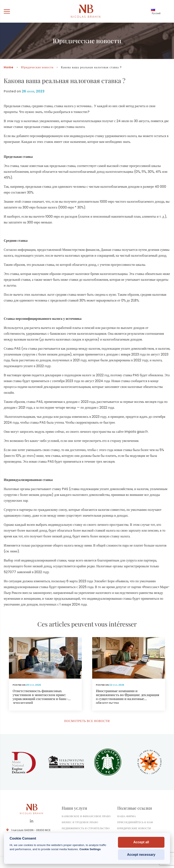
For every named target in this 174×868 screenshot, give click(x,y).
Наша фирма (127, 816)
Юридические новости (37, 67)
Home (9, 67)
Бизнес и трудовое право (80, 822)
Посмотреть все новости (87, 721)
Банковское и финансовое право (86, 816)
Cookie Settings (90, 849)
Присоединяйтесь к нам (135, 822)
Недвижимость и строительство (86, 828)
